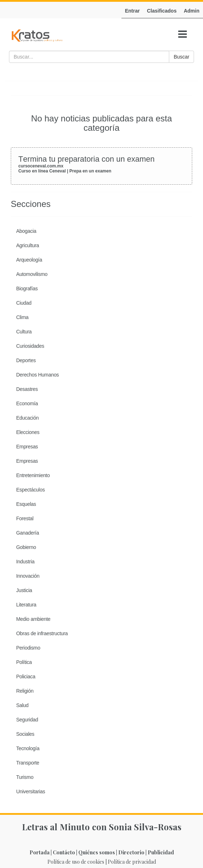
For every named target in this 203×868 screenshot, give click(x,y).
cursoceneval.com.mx (41, 166)
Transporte (28, 763)
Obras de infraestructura (42, 633)
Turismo (25, 777)
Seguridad (27, 720)
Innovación (28, 576)
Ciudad (24, 303)
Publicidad (161, 852)
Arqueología (29, 260)
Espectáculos (31, 490)
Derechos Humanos (38, 375)
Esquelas (26, 504)
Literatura (26, 605)
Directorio (131, 852)
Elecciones (28, 432)
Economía (27, 403)
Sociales (25, 734)
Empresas (27, 447)
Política (24, 662)
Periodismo (28, 648)
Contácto (64, 852)
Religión (25, 691)
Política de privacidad (132, 862)
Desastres (27, 389)
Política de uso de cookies (76, 862)
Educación (27, 418)
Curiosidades (30, 346)
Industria (25, 562)
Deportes (26, 360)
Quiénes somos (97, 852)
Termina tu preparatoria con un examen (86, 159)
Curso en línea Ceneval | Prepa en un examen (65, 171)
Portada (40, 852)
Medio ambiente (33, 619)
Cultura (24, 332)
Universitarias (31, 791)
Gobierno (26, 547)
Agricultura (28, 245)
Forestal (25, 518)
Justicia (24, 590)
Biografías (27, 288)
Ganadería (27, 533)
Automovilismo (32, 274)
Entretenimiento (33, 475)
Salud (22, 705)
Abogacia (26, 231)
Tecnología (28, 748)
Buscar (181, 57)
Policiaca (26, 677)
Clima (22, 317)
